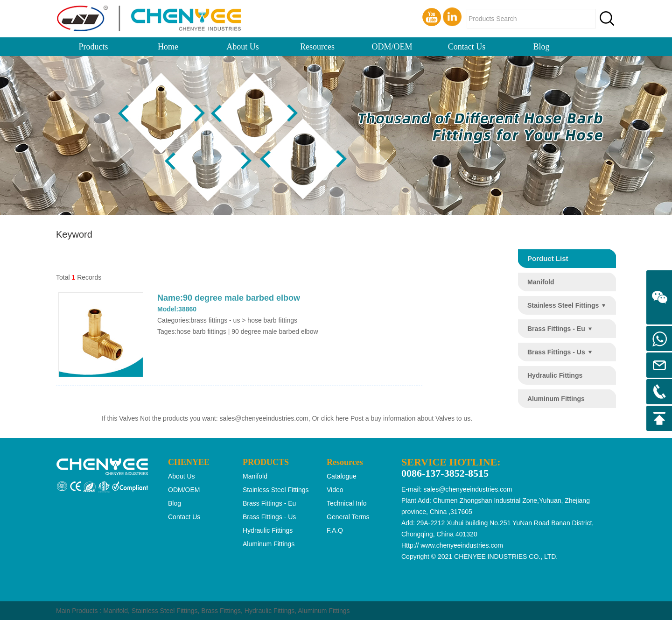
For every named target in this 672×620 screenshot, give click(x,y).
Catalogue (342, 476)
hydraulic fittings (555, 375)
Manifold (115, 611)
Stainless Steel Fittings (165, 611)
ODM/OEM (392, 47)
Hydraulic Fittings (269, 611)
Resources (317, 47)
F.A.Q (335, 530)
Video (335, 490)
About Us (243, 47)
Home (168, 47)
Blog (541, 47)
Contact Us (467, 47)
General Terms (348, 517)
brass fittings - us (556, 352)
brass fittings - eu (556, 329)
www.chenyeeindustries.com (462, 545)
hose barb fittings (201, 331)
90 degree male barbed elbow (275, 331)
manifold (541, 282)
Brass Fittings (221, 611)
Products (94, 47)
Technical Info (347, 503)
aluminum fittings (556, 399)
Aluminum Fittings (324, 611)
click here (335, 418)
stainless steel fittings (563, 305)
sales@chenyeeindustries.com (264, 418)
